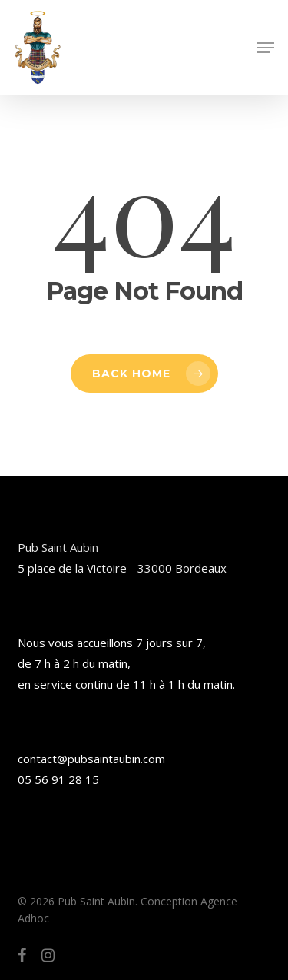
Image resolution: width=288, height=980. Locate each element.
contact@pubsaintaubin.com (91, 759)
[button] (266, 48)
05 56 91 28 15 (58, 779)
